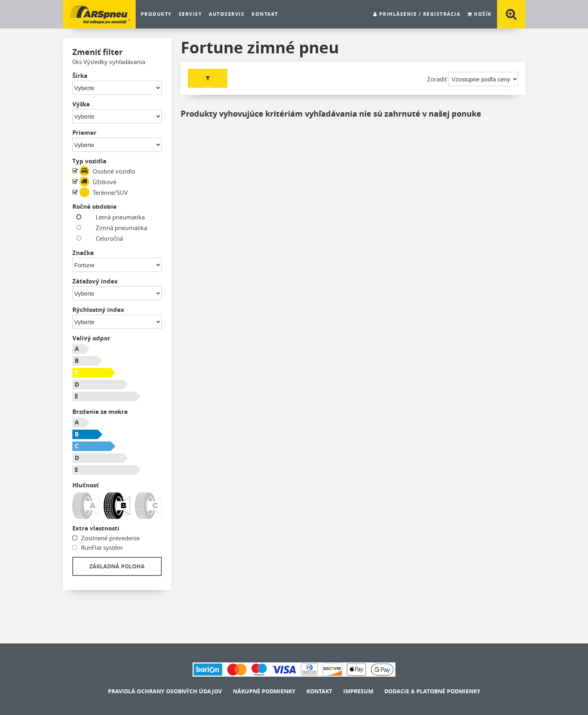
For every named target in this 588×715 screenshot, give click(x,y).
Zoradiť (437, 79)
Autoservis (227, 14)
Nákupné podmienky (264, 691)
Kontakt (265, 14)
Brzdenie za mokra (100, 412)
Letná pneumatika (114, 217)
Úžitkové (98, 182)
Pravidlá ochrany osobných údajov (165, 691)
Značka (83, 253)
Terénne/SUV (104, 192)
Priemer (84, 133)
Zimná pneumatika (115, 228)
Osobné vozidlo (107, 171)
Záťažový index (95, 281)
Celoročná (103, 239)
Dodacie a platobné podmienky (432, 691)
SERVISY (190, 14)
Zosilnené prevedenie (110, 538)
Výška (81, 104)
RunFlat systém (101, 547)
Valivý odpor (91, 338)
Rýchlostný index (98, 310)
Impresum (358, 691)
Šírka (80, 76)
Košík (480, 14)
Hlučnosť (86, 485)
